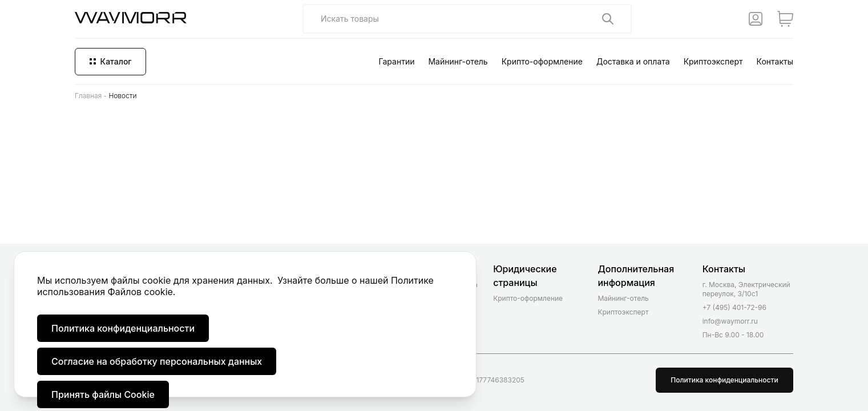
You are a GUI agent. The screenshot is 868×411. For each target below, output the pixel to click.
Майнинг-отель (458, 61)
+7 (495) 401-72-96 (734, 307)
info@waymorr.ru (730, 321)
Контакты (775, 61)
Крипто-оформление (542, 61)
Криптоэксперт (713, 61)
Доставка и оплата (633, 61)
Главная (88, 96)
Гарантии (396, 61)
